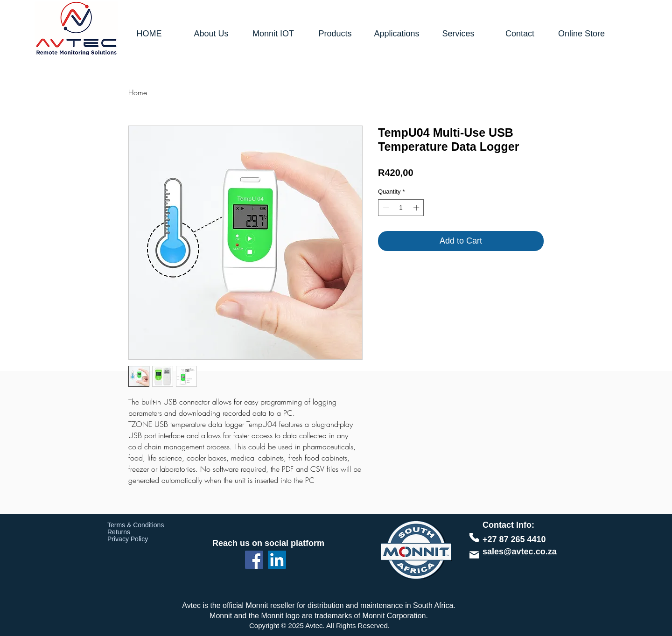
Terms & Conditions (136, 525)
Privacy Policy (128, 539)
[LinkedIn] (277, 560)
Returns (119, 532)
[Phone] (474, 537)
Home (138, 92)
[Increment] (417, 208)
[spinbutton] (401, 208)
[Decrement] (385, 208)
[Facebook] (254, 560)
